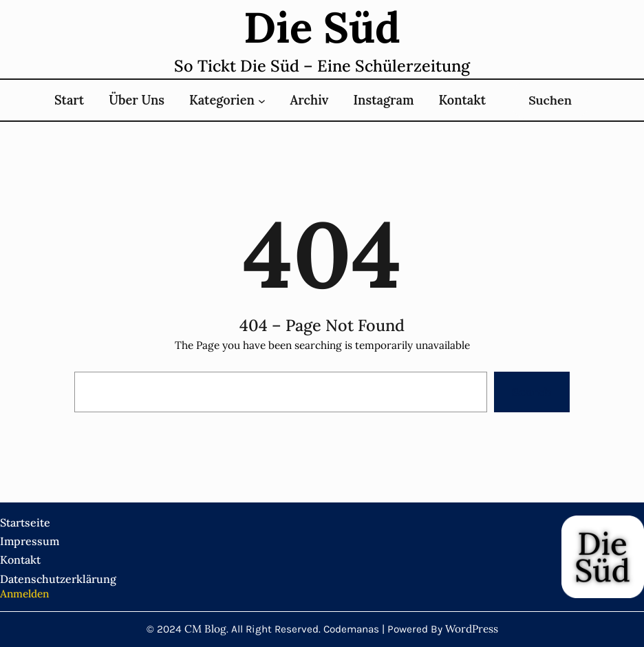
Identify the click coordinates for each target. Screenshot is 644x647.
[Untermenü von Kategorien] (262, 100)
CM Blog (205, 629)
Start (69, 100)
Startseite (25, 522)
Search (532, 392)
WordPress (472, 629)
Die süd (322, 27)
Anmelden (24, 594)
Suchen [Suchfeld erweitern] (550, 100)
